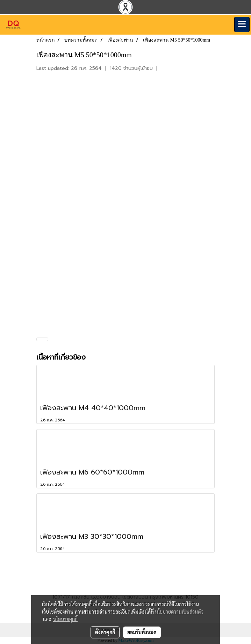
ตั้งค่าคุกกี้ (105, 632)
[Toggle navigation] (242, 24)
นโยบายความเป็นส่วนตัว (179, 612)
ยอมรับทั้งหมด (142, 632)
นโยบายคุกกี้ (65, 619)
